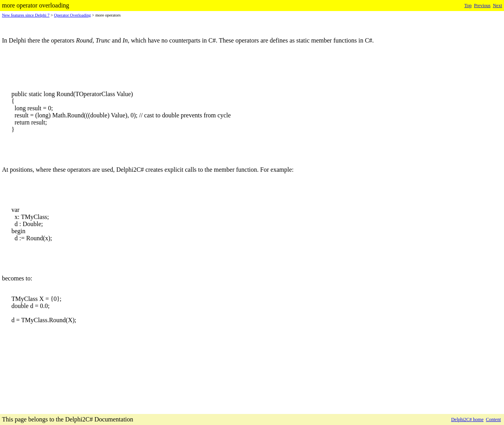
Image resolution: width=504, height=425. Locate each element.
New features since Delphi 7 (26, 15)
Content (493, 419)
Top (468, 6)
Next (498, 6)
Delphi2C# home (467, 419)
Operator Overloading (72, 15)
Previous (482, 6)
